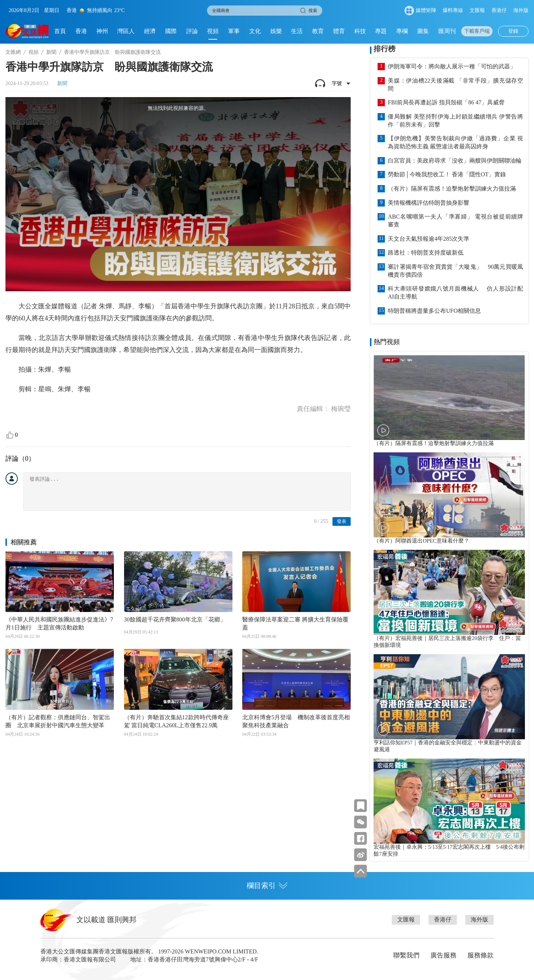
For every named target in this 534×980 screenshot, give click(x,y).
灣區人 (126, 31)
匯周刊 (447, 31)
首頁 (60, 31)
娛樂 (276, 31)
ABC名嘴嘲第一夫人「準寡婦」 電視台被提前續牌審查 (455, 221)
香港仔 (499, 10)
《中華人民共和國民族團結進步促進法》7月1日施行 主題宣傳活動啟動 (59, 623)
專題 (381, 31)
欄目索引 (267, 885)
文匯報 (477, 10)
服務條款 (481, 955)
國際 (171, 31)
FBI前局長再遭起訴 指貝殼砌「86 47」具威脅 (446, 102)
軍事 (234, 31)
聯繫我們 (406, 955)
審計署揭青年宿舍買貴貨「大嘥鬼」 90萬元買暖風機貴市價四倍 (455, 271)
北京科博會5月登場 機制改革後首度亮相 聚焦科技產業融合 (296, 721)
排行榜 (384, 49)
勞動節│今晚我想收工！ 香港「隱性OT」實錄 (447, 174)
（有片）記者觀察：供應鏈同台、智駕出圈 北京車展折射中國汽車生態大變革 (58, 721)
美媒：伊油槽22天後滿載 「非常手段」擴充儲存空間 (455, 85)
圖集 (423, 31)
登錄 (513, 31)
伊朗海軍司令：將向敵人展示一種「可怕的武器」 (452, 66)
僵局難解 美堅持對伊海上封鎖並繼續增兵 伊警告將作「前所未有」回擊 (455, 121)
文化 (255, 31)
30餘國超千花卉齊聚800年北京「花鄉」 (175, 619)
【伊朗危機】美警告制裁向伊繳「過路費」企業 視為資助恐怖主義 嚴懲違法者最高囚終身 (455, 142)
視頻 (213, 31)
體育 (339, 31)
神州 (102, 31)
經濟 (150, 31)
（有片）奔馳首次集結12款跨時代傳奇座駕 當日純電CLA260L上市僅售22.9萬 (176, 721)
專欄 (402, 31)
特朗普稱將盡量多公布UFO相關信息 (434, 311)
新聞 (51, 52)
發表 (342, 521)
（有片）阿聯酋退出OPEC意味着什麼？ (421, 541)
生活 (297, 31)
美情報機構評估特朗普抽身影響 (429, 203)
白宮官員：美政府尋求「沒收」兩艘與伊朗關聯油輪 (455, 161)
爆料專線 (453, 10)
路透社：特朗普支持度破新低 (426, 253)
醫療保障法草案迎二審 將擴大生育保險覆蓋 (295, 623)
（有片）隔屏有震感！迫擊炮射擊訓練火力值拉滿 (452, 189)
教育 (318, 31)
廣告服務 (443, 955)
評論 (192, 31)
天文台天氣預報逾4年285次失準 (429, 239)
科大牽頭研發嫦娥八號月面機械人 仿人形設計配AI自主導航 (455, 293)
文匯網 (13, 52)
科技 (360, 31)
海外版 (521, 10)
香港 (81, 31)
